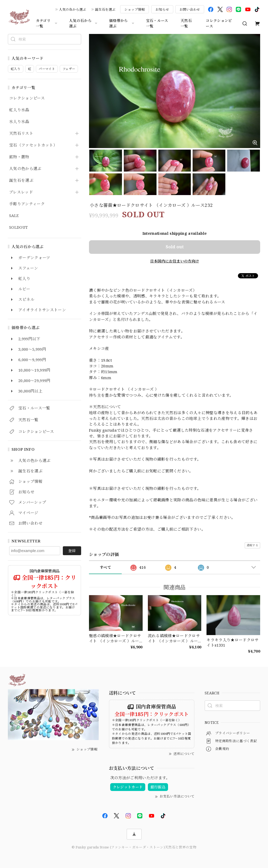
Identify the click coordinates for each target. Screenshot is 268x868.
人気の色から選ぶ (72, 9)
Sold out (175, 247)
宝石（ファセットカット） (33, 145)
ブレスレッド (21, 192)
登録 (72, 551)
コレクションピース (219, 23)
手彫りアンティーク (27, 204)
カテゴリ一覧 (47, 23)
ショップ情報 (135, 9)
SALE (14, 216)
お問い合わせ (190, 9)
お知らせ (162, 9)
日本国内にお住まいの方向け (175, 261)
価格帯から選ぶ (122, 23)
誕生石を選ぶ (105, 9)
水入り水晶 (19, 122)
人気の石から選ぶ (84, 23)
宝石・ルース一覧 (157, 23)
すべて (105, 567)
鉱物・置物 (19, 157)
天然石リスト (21, 133)
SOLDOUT (18, 227)
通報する (252, 545)
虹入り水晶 (19, 110)
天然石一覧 (186, 23)
